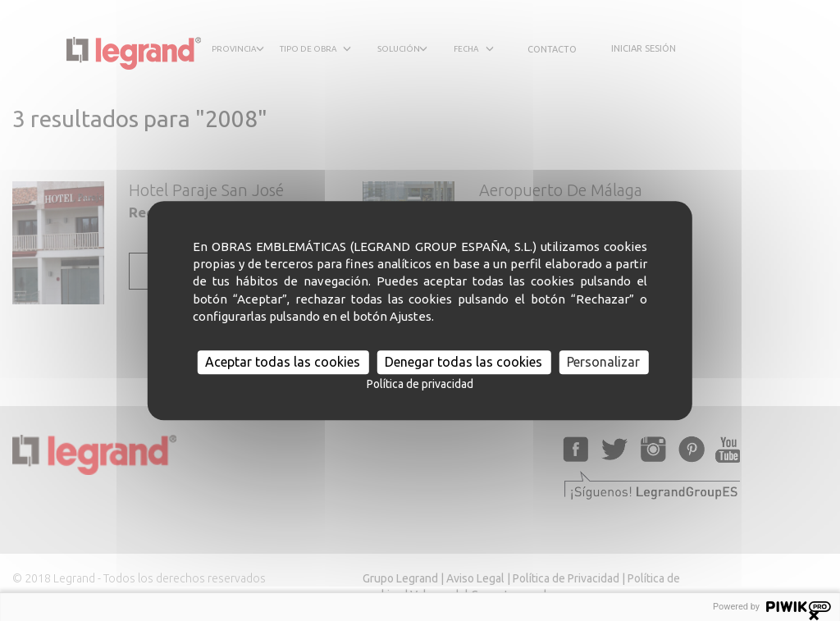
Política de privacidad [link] (420, 384)
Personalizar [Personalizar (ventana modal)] (603, 362)
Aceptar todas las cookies (283, 362)
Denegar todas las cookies (463, 362)
